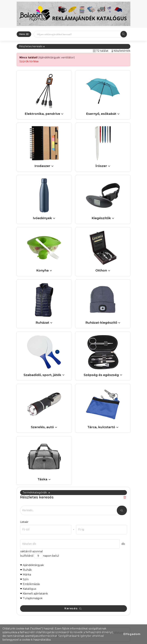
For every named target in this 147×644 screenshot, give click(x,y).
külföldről (27, 556)
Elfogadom (132, 634)
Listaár (24, 522)
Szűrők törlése (29, 61)
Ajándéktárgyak (33, 565)
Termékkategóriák (36, 492)
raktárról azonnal (31, 551)
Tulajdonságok (33, 598)
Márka (27, 575)
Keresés (73, 608)
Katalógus (29, 589)
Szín (26, 579)
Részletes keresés (32, 46)
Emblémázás (31, 584)
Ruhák (27, 570)
